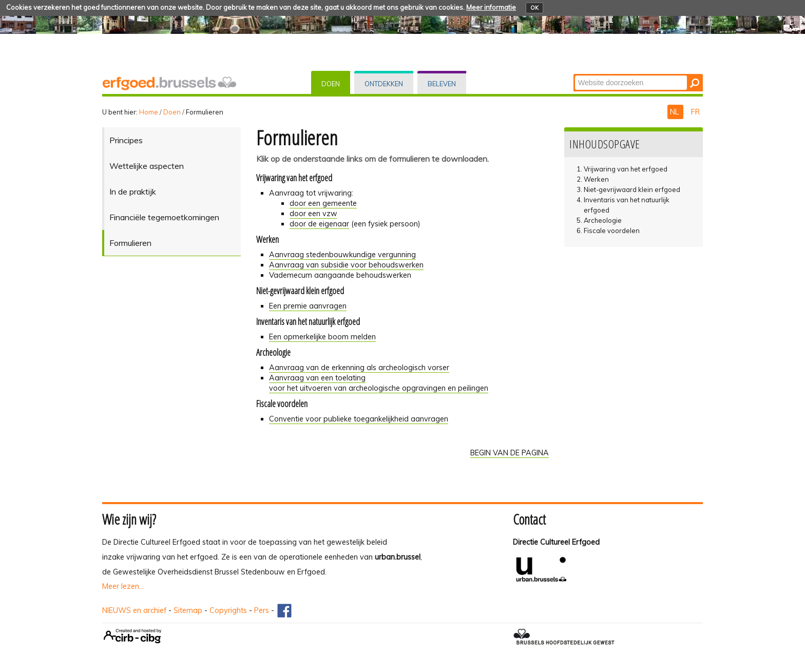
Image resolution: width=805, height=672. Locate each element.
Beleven (442, 84)
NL (675, 112)
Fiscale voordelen (612, 231)
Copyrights (228, 610)
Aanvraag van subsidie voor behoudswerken (346, 265)
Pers (262, 610)
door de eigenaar (319, 224)
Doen (331, 84)
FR (695, 112)
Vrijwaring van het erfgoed (626, 169)
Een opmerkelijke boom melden (322, 337)
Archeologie (603, 220)
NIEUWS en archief (134, 610)
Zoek (574, 75)
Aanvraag (359, 368)
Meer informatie (491, 7)
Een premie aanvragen (308, 306)
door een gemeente (323, 203)
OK (534, 8)
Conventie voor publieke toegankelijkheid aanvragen (359, 419)
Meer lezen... (123, 586)
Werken (596, 179)
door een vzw (313, 214)
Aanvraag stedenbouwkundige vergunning (342, 255)
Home (149, 112)
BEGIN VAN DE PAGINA (510, 453)
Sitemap (188, 610)
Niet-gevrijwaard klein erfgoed (632, 189)
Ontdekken (384, 84)
